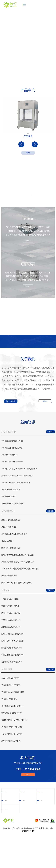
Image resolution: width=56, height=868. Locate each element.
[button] (21, 150)
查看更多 (28, 162)
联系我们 (28, 807)
